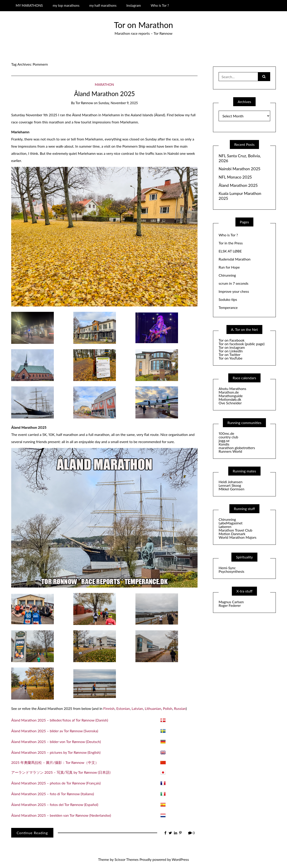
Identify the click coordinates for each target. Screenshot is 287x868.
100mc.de (226, 433)
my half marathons (103, 5)
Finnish (109, 708)
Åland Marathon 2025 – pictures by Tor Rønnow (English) (56, 752)
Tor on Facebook (232, 340)
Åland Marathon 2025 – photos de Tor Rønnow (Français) (56, 783)
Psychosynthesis (232, 571)
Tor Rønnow (84, 103)
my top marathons (66, 5)
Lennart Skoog (230, 485)
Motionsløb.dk (230, 399)
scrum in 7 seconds (234, 283)
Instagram (134, 5)
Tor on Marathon (143, 25)
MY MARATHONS (29, 5)
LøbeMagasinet (231, 523)
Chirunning (227, 275)
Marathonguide (231, 396)
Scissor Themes (127, 859)
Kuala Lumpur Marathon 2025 (240, 196)
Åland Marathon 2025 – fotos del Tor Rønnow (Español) (55, 804)
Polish (167, 708)
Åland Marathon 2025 (104, 94)
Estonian (123, 708)
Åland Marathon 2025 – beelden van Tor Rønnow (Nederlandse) (61, 815)
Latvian (137, 708)
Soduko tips (228, 299)
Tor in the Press (231, 243)
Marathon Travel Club (235, 530)
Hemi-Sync (227, 568)
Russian (180, 708)
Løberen (225, 527)
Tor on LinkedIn (231, 351)
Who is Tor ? (160, 5)
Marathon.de (229, 392)
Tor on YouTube (230, 358)
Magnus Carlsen (231, 602)
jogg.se (224, 440)
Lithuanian (153, 708)
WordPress (180, 859)
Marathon (104, 84)
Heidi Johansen (230, 482)
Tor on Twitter (229, 354)
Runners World (230, 451)
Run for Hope (229, 267)
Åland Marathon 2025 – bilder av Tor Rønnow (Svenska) (55, 731)
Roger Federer (230, 605)
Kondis (224, 444)
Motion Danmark (232, 534)
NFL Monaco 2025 (235, 177)
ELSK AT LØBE (230, 251)
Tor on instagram (232, 347)
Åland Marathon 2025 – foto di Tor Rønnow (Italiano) (53, 794)
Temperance (228, 307)
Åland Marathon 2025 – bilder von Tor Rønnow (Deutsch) (56, 742)
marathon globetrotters (237, 448)
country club (228, 437)
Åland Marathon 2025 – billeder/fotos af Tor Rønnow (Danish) (60, 720)
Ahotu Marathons (232, 389)
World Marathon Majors (237, 537)
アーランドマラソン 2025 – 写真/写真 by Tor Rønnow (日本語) (61, 772)
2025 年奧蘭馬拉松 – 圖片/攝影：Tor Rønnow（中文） (55, 762)
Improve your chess (234, 291)
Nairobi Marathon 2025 (239, 169)
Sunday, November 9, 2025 (118, 103)
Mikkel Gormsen (232, 489)
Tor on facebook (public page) (242, 344)
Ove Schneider (230, 403)
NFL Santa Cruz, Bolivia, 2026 (240, 158)
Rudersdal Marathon (235, 259)
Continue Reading (32, 833)
